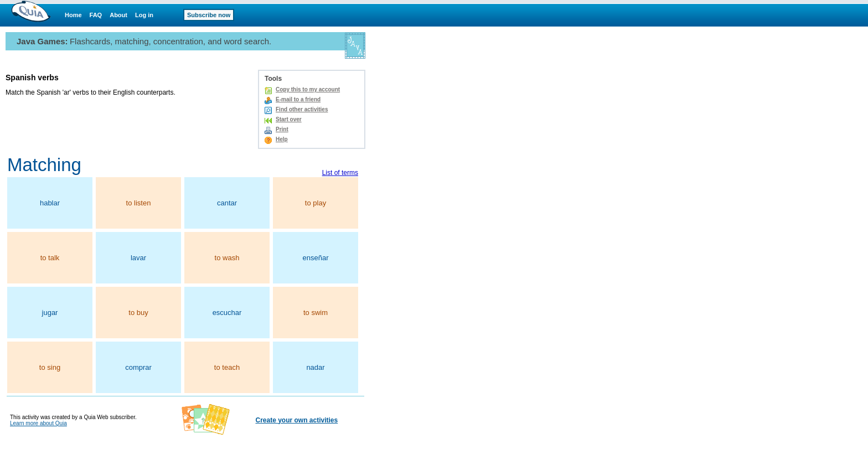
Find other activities (302, 109)
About (118, 15)
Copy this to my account (308, 89)
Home (73, 15)
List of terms (340, 173)
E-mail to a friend (298, 99)
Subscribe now (209, 15)
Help (282, 139)
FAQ (96, 15)
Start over (289, 119)
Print (282, 129)
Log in (144, 15)
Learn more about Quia (38, 423)
